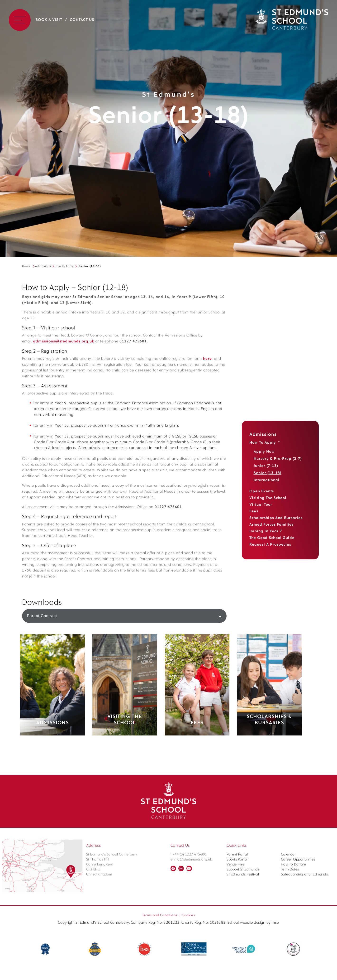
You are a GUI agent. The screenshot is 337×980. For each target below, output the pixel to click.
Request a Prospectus (270, 545)
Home (26, 266)
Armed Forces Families (271, 525)
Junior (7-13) (266, 466)
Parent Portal (237, 969)
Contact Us (82, 20)
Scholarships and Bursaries (276, 518)
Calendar (288, 969)
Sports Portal (237, 974)
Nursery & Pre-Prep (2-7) (278, 459)
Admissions (43, 266)
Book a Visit (49, 20)
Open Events (262, 491)
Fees (254, 511)
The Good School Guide (272, 538)
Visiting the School (268, 498)
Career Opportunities (298, 974)
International (266, 480)
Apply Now (264, 452)
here (66, 401)
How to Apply (64, 266)
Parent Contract (124, 751)
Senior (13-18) (268, 473)
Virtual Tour (261, 505)
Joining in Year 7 (266, 531)
